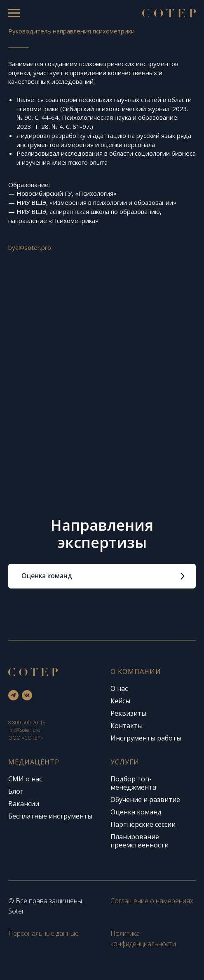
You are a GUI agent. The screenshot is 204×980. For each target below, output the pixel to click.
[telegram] (13, 695)
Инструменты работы (146, 738)
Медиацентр (34, 762)
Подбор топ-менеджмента (133, 783)
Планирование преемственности (140, 841)
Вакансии (24, 804)
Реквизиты (128, 713)
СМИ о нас (25, 779)
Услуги (125, 762)
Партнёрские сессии (143, 824)
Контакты (127, 726)
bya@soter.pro (30, 247)
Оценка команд (136, 812)
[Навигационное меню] (14, 13)
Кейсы (120, 701)
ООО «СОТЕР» (26, 738)
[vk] (27, 695)
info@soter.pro (24, 730)
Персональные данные (43, 933)
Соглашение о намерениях (152, 901)
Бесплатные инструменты (50, 816)
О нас (119, 688)
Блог (16, 791)
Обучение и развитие (145, 800)
